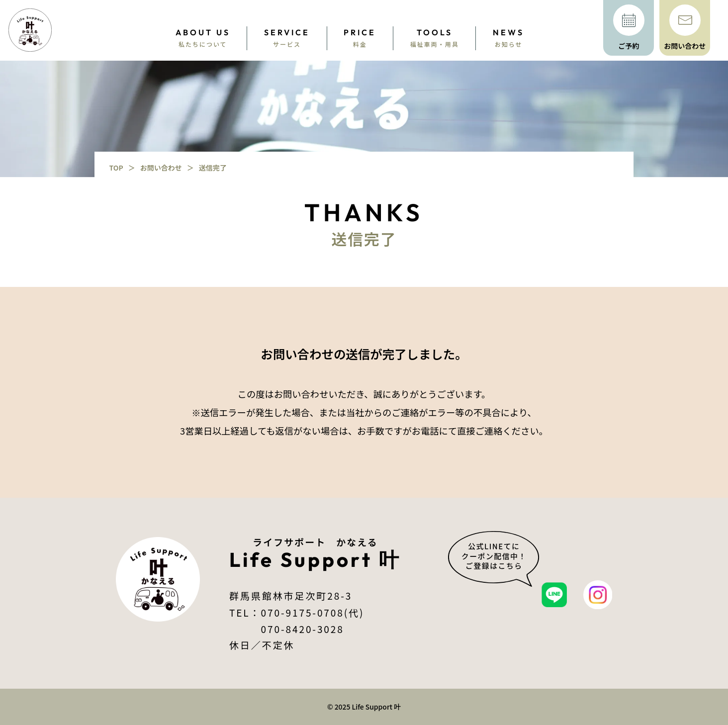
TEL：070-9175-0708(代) (297, 612)
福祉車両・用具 (435, 37)
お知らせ (508, 37)
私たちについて (203, 37)
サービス (287, 37)
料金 (360, 37)
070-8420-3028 (297, 629)
